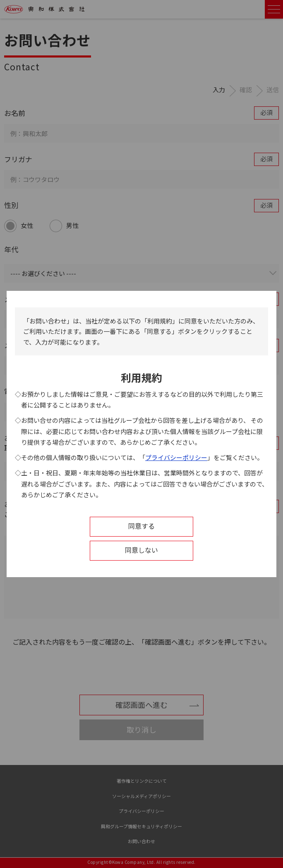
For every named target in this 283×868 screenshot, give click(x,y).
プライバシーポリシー (176, 457)
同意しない (141, 550)
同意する (141, 526)
